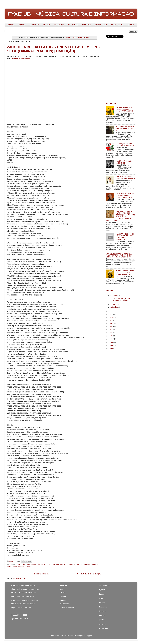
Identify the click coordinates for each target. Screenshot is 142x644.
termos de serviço (67, 608)
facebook (103, 607)
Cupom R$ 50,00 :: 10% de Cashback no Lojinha (125, 145)
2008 (111, 345)
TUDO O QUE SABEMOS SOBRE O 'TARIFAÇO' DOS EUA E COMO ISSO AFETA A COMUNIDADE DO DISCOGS (120, 255)
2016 (111, 323)
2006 (111, 348)
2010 (111, 339)
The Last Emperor (83, 564)
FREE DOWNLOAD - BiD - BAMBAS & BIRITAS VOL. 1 (125, 177)
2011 (111, 336)
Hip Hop (40, 564)
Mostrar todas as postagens (78, 37)
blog (62, 589)
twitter (102, 615)
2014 (111, 330)
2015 (111, 326)
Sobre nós (64, 585)
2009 (111, 342)
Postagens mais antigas (88, 574)
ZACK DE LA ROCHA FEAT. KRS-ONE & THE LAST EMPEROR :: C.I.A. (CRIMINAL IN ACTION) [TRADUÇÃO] (54, 49)
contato (63, 600)
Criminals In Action (29, 564)
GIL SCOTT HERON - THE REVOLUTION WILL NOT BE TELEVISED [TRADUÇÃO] (125, 237)
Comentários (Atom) (21, 578)
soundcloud (104, 628)
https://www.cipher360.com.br (23, 604)
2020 (111, 317)
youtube (102, 620)
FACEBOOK (59, 25)
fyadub (102, 590)
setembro (114, 307)
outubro (114, 304)
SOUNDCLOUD (101, 25)
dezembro (115, 296)
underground (12, 567)
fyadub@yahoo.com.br (20, 59)
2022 (111, 311)
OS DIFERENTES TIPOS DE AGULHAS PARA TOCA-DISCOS (125, 128)
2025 (111, 293)
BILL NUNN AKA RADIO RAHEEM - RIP (124, 162)
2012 (111, 333)
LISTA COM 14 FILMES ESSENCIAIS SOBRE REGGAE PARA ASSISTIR (124, 109)
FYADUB (10, 25)
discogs (102, 603)
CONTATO (34, 25)
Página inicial (41, 574)
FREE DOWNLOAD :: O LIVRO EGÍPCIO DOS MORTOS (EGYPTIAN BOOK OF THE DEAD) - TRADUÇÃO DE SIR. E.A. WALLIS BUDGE (121, 216)
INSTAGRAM (73, 25)
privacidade (65, 604)
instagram (103, 611)
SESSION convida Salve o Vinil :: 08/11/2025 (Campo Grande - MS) (125, 272)
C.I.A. (19, 564)
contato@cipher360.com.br (28, 600)
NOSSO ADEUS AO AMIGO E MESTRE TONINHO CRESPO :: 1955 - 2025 (125, 196)
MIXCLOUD (87, 25)
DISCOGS (46, 25)
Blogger (89, 636)
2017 (111, 320)
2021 (111, 314)
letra (53, 564)
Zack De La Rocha (25, 567)
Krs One (47, 564)
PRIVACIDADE (117, 25)
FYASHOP (22, 25)
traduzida (95, 564)
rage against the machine (66, 564)
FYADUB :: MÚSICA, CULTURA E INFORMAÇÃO (71, 14)
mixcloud (103, 624)
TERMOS (130, 25)
